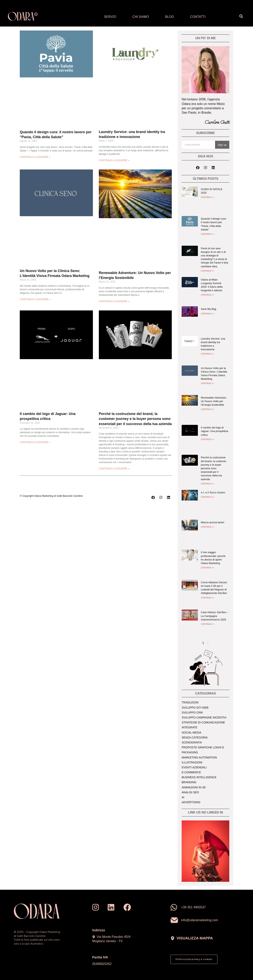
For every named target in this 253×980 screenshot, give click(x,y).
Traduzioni (190, 702)
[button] (241, 16)
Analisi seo (190, 792)
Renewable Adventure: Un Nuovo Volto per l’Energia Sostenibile (214, 401)
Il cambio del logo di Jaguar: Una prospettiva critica (214, 431)
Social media (191, 733)
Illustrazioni (192, 762)
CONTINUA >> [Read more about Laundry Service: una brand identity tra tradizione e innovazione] (207, 354)
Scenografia (192, 742)
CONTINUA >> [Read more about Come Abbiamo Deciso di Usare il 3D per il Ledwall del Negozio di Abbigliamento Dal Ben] (207, 598)
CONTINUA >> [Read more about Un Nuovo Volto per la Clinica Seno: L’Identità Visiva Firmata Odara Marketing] (207, 383)
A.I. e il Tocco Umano (213, 492)
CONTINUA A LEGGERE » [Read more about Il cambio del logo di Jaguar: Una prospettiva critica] (35, 442)
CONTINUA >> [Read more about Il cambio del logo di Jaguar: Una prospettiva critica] (207, 439)
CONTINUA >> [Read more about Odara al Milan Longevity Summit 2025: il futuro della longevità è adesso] (207, 295)
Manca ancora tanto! (213, 522)
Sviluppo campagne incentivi (204, 717)
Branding (189, 782)
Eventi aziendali (194, 767)
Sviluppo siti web (195, 708)
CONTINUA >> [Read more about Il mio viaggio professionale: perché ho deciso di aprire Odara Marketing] (207, 568)
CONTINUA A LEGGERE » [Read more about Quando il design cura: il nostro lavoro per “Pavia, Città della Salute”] (35, 157)
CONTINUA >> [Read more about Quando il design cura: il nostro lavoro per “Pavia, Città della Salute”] (207, 234)
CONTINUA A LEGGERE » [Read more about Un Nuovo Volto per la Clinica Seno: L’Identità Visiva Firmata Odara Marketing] (35, 299)
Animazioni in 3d (194, 787)
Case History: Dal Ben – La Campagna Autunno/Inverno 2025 (215, 616)
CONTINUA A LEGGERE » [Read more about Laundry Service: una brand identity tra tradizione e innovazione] (114, 160)
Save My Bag (208, 309)
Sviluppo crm (192, 713)
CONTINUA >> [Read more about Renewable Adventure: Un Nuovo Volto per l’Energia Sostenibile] (207, 409)
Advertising (191, 802)
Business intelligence (199, 777)
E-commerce (191, 772)
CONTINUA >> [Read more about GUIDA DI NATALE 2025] (207, 197)
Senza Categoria (195, 737)
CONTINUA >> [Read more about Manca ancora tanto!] (207, 527)
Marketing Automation (199, 757)
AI (183, 797)
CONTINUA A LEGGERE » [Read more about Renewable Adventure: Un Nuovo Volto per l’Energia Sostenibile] (114, 301)
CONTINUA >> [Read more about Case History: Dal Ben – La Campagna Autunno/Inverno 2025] (207, 624)
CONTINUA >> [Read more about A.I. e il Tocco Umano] (207, 497)
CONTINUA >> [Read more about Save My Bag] (207, 314)
